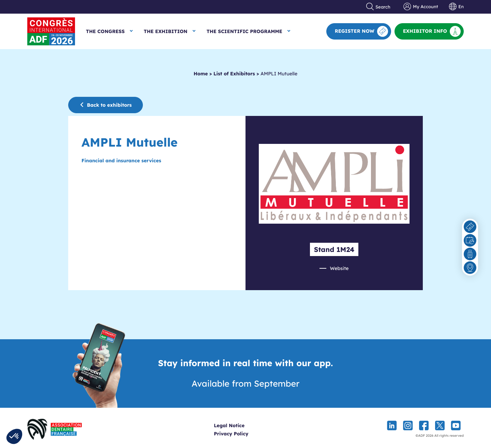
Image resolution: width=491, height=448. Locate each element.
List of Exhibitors (234, 74)
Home (201, 74)
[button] (14, 436)
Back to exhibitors (106, 105)
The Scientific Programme (244, 31)
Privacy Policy (244, 434)
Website (339, 268)
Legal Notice (242, 425)
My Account (421, 7)
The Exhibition (166, 31)
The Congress (105, 31)
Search (378, 7)
